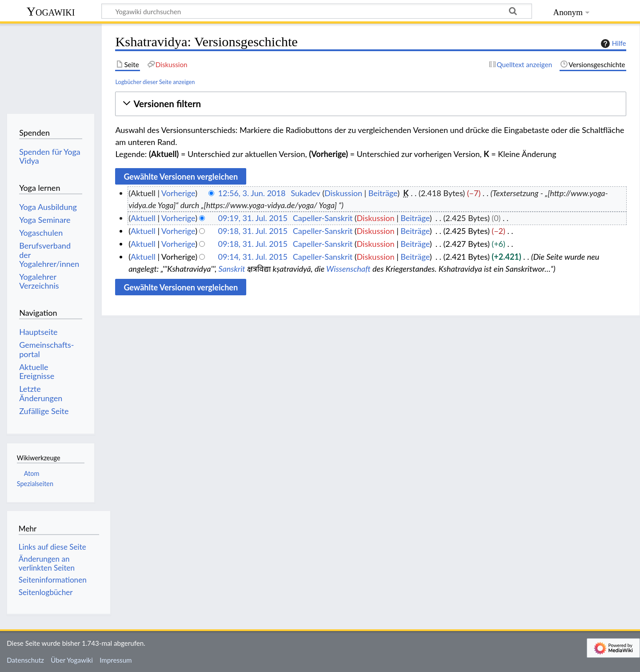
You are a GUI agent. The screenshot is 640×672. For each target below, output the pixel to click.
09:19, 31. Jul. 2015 (253, 218)
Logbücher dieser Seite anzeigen (155, 82)
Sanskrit (232, 269)
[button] (370, 104)
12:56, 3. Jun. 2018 (252, 193)
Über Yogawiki (72, 660)
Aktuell (143, 218)
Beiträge (383, 193)
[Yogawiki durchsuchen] (317, 11)
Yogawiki (51, 11)
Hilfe (612, 44)
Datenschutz (25, 660)
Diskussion (343, 193)
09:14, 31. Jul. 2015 (253, 257)
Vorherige (178, 193)
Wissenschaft (348, 269)
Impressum (116, 660)
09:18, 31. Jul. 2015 (253, 231)
